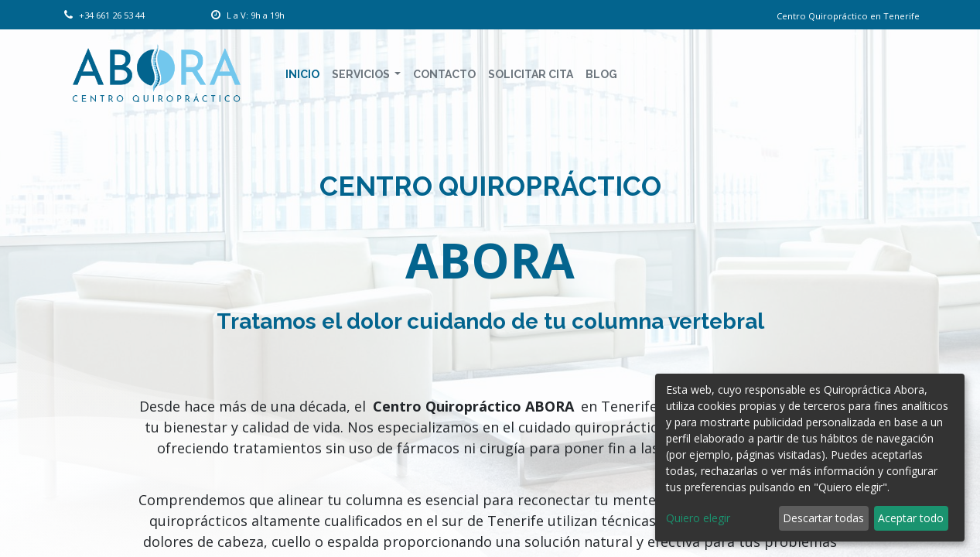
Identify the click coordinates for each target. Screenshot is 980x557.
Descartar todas (823, 518)
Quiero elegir (698, 518)
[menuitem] (302, 75)
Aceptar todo (911, 518)
